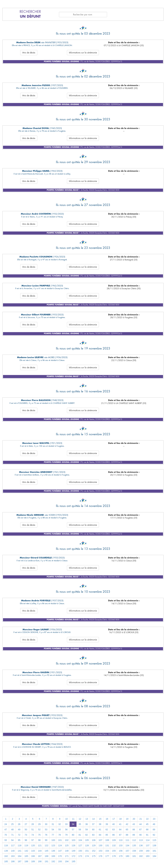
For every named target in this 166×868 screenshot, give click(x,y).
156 (121, 851)
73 (26, 835)
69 (154, 829)
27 (26, 824)
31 (53, 824)
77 (53, 835)
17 (114, 819)
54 (53, 829)
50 (26, 829)
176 (100, 856)
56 (66, 829)
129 (94, 845)
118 (20, 845)
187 (20, 861)
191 (46, 861)
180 (127, 856)
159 (141, 851)
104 (80, 840)
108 (107, 840)
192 (53, 861)
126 (73, 845)
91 (147, 835)
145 (46, 851)
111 (127, 840)
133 (121, 845)
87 (120, 835)
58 (80, 829)
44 (140, 824)
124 (60, 845)
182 (141, 856)
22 (147, 819)
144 (40, 851)
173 (80, 856)
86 (113, 835)
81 (80, 835)
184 (154, 856)
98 (39, 840)
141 (20, 851)
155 (114, 851)
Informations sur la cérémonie (83, 53)
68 (147, 829)
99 (46, 840)
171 (67, 856)
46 (154, 824)
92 (154, 835)
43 (134, 824)
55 (60, 829)
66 (134, 829)
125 (67, 845)
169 (53, 856)
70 (6, 835)
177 (107, 856)
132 (114, 845)
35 (80, 824)
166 (33, 856)
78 (60, 835)
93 (6, 840)
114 (148, 840)
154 (107, 851)
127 (80, 845)
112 (134, 840)
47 (6, 829)
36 (87, 824)
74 (33, 835)
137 (148, 845)
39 (107, 824)
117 (13, 845)
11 (73, 819)
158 (134, 851)
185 (6, 861)
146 (53, 851)
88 (127, 835)
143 (33, 851)
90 (140, 835)
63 (113, 829)
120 (33, 845)
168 (46, 856)
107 (100, 840)
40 (113, 824)
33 (66, 824)
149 (73, 851)
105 (87, 840)
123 (53, 845)
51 (33, 829)
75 (39, 835)
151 (87, 851)
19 (127, 819)
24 (6, 824)
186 (13, 861)
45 (147, 824)
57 (73, 829)
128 (87, 845)
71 (12, 835)
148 (67, 851)
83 (93, 835)
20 (134, 819)
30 (46, 824)
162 (6, 856)
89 (134, 835)
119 (26, 845)
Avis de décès (29, 53)
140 (13, 851)
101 (60, 840)
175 (94, 856)
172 (73, 856)
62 (107, 829)
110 (121, 840)
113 (141, 840)
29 (39, 824)
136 (141, 845)
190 (40, 861)
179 (121, 856)
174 (87, 856)
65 (127, 829)
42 (127, 824)
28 (33, 824)
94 (12, 840)
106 (94, 840)
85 (107, 835)
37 (93, 824)
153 (100, 851)
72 (19, 835)
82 (87, 835)
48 (12, 829)
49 (19, 829)
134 (127, 845)
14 (93, 819)
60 (93, 829)
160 (148, 851)
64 (120, 829)
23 (154, 819)
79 (66, 835)
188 (26, 861)
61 (100, 829)
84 (100, 835)
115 (154, 840)
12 (80, 819)
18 (120, 819)
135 (134, 845)
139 (6, 851)
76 (46, 835)
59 (87, 829)
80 (73, 835)
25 (12, 824)
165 (26, 856)
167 (40, 856)
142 (26, 851)
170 (60, 856)
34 (73, 824)
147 (60, 851)
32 (60, 824)
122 (46, 845)
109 (114, 840)
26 (19, 824)
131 (107, 845)
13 (87, 819)
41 (120, 824)
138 (154, 845)
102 (67, 840)
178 (114, 856)
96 (26, 840)
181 (134, 856)
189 (33, 861)
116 (6, 845)
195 (73, 861)
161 (154, 851)
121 (40, 845)
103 (73, 840)
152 (94, 851)
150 (80, 851)
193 (60, 861)
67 (140, 829)
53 (46, 829)
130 (100, 845)
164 (20, 856)
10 (66, 819)
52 (39, 829)
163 (13, 856)
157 (127, 851)
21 (141, 819)
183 (148, 856)
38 (100, 824)
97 (33, 840)
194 (67, 861)
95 (19, 840)
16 (107, 819)
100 (53, 840)
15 (100, 819)
